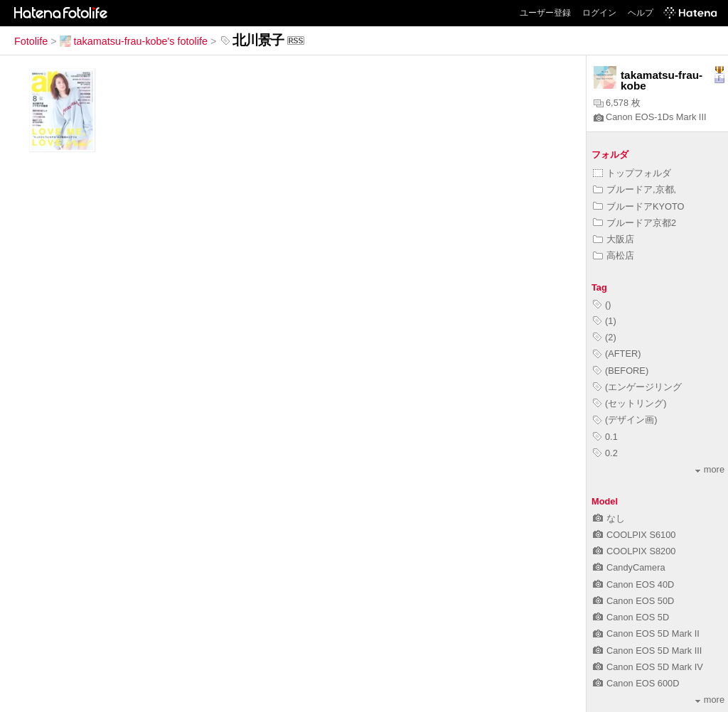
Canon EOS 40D (633, 584)
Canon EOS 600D (636, 683)
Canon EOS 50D (633, 601)
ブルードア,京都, (635, 189)
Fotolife (31, 41)
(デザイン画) (625, 420)
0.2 (605, 453)
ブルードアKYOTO (639, 206)
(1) (605, 321)
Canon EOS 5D (631, 617)
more (710, 469)
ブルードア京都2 (635, 223)
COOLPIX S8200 (634, 551)
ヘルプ (641, 13)
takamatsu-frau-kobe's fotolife (134, 41)
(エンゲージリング (637, 387)
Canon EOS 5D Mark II (646, 633)
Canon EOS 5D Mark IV (648, 667)
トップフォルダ (632, 173)
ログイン (599, 13)
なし (609, 518)
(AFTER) (617, 354)
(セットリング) (630, 403)
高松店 (614, 255)
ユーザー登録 (545, 13)
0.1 (605, 437)
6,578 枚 (617, 103)
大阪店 (614, 239)
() (602, 304)
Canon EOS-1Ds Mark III (650, 117)
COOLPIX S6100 (634, 535)
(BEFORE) (621, 371)
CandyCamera (629, 567)
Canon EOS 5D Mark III (647, 651)
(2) (605, 337)
